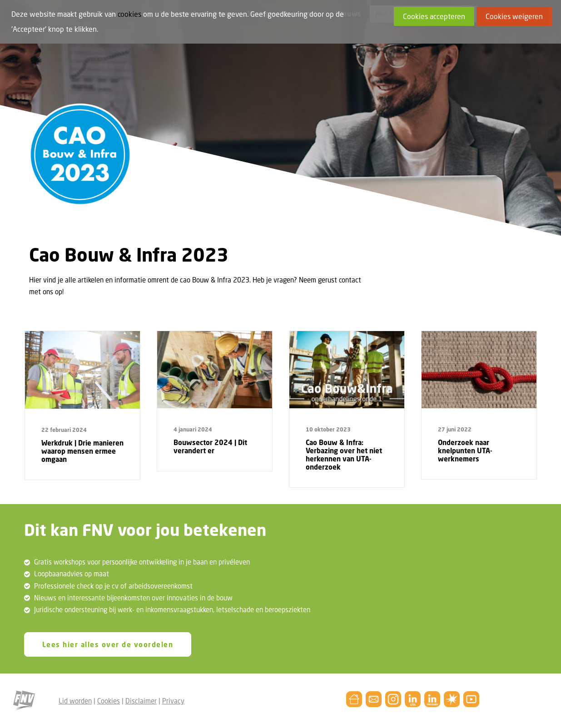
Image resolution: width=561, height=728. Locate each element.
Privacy (173, 701)
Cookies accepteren (434, 16)
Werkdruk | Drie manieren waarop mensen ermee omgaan (82, 451)
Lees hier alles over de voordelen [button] (108, 644)
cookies (129, 14)
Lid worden (75, 701)
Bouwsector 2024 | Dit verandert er (210, 446)
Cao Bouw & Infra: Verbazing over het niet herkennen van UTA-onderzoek (344, 455)
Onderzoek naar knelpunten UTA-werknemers (465, 451)
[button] (82, 370)
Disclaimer (141, 701)
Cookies (109, 701)
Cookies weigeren (514, 16)
